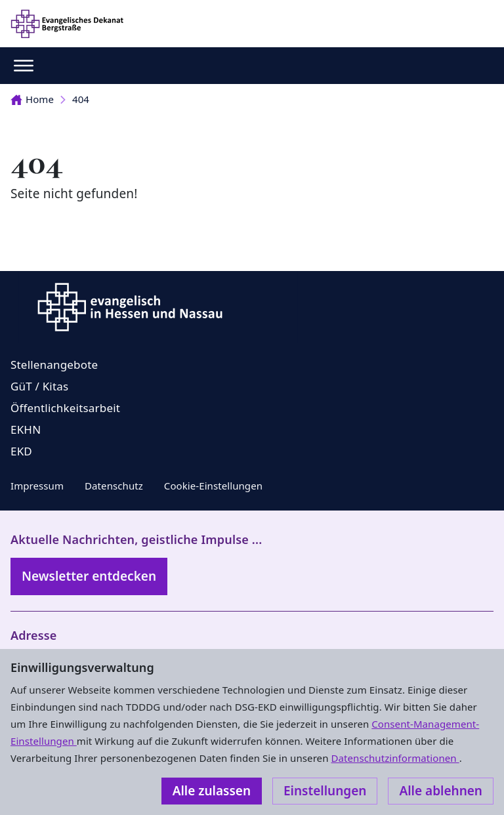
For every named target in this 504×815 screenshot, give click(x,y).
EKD (21, 451)
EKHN (26, 429)
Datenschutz (114, 486)
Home (32, 99)
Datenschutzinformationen (395, 758)
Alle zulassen (212, 791)
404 (81, 99)
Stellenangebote (54, 365)
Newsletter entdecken (89, 576)
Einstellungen (325, 791)
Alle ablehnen (441, 791)
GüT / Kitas (39, 386)
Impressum (37, 486)
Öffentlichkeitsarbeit (65, 408)
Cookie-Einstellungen (213, 486)
